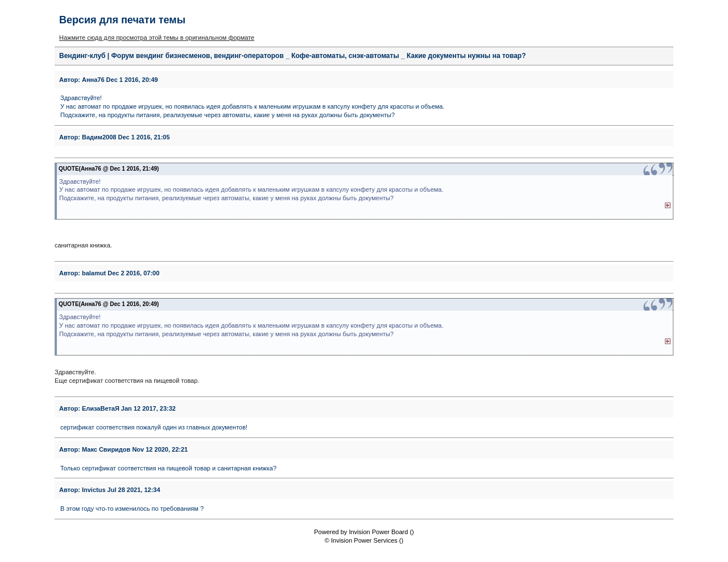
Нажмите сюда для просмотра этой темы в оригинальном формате (157, 38)
